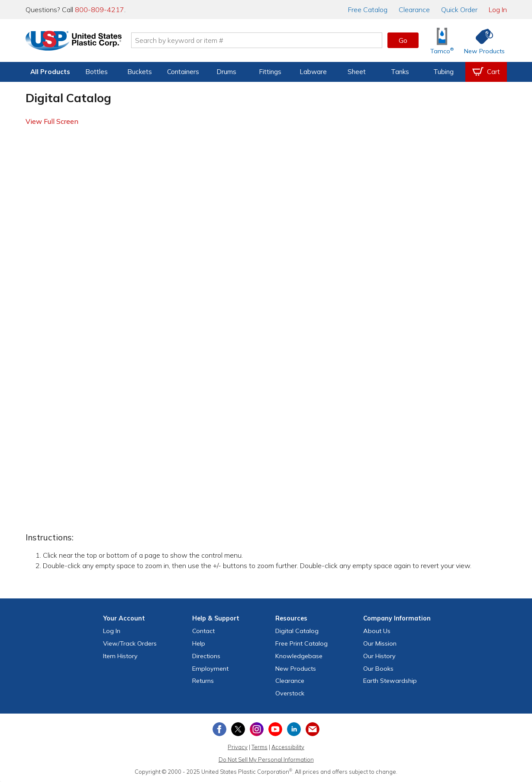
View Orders (130, 643)
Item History (120, 656)
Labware (313, 72)
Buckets (140, 72)
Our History (379, 656)
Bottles (97, 72)
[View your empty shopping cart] (486, 72)
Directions (206, 656)
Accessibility (288, 747)
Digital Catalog (297, 631)
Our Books (378, 669)
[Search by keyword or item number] (260, 40)
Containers (183, 72)
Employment (210, 669)
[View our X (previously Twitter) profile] (238, 729)
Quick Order (459, 10)
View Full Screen (52, 121)
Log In (498, 10)
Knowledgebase (299, 656)
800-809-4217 (100, 10)
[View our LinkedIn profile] (294, 729)
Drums (226, 72)
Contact (203, 631)
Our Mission (380, 643)
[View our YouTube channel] (275, 729)
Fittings (270, 72)
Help (199, 643)
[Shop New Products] (481, 40)
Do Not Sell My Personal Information (266, 759)
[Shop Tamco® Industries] (442, 40)
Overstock (290, 693)
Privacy (238, 747)
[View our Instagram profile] (257, 729)
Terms (260, 747)
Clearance (414, 10)
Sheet (357, 72)
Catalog (368, 10)
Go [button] (403, 40)
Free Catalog (301, 643)
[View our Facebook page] (219, 729)
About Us (377, 631)
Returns (203, 681)
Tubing (443, 72)
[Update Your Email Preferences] (313, 729)
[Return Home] (77, 42)
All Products (50, 72)
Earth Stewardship (390, 681)
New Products (296, 669)
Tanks (400, 72)
